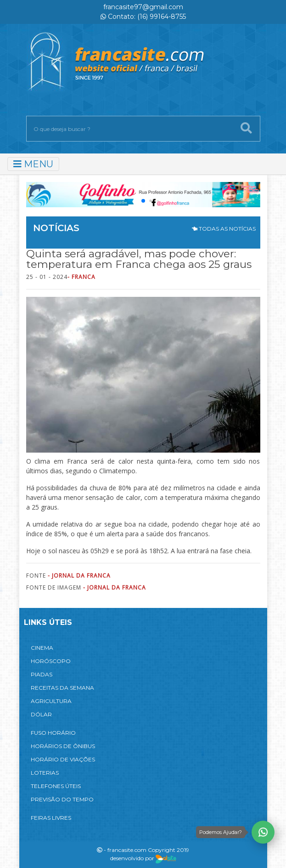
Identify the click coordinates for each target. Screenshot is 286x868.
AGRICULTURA (51, 701)
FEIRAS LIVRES (51, 818)
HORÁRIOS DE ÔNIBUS (63, 746)
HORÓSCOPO (51, 661)
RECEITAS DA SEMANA (62, 688)
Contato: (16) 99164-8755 (143, 17)
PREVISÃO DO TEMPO (62, 799)
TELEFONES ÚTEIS (56, 786)
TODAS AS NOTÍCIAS (224, 229)
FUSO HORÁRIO (53, 733)
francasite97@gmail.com (143, 7)
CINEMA (42, 648)
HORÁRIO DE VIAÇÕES (63, 759)
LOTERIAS (45, 773)
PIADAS (42, 674)
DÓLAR (41, 714)
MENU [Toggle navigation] (33, 164)
